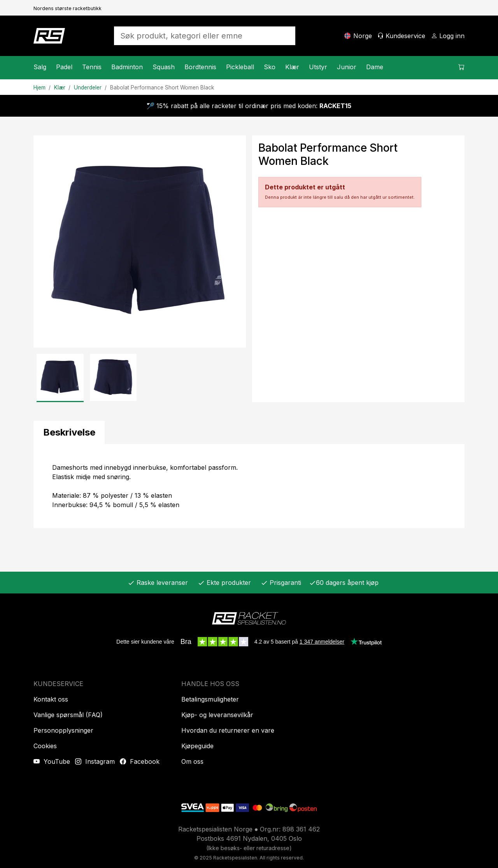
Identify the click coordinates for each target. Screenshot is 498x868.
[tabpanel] (249, 486)
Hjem (39, 87)
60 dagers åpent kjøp (344, 583)
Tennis (92, 67)
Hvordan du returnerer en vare (228, 730)
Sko (270, 67)
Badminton (127, 67)
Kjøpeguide (197, 746)
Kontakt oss (51, 699)
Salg (40, 67)
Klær (292, 67)
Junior (347, 67)
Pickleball (240, 67)
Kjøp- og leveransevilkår (217, 715)
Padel (64, 67)
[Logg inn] (448, 36)
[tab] (69, 433)
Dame (375, 67)
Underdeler (88, 87)
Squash (164, 67)
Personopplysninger (63, 730)
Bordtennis (200, 67)
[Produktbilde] (140, 241)
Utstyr (318, 67)
